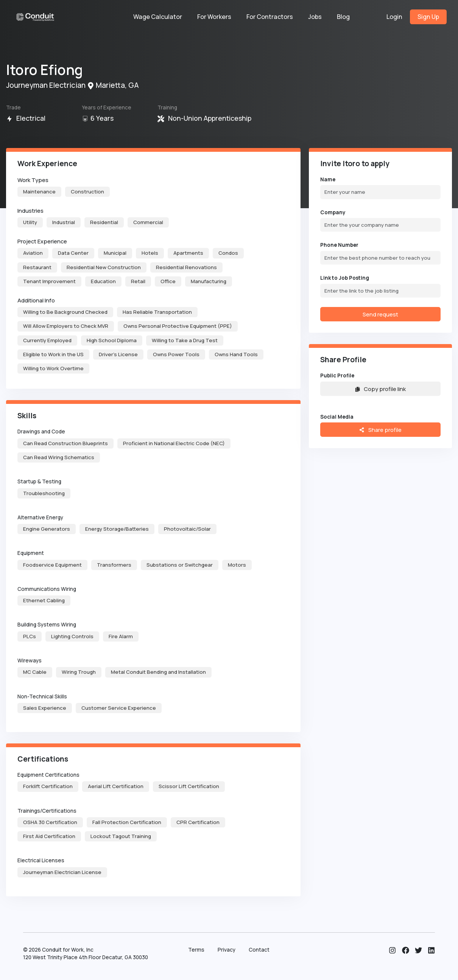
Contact (259, 950)
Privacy (227, 950)
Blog (343, 17)
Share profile (380, 430)
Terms (196, 950)
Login (394, 17)
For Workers (214, 17)
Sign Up (428, 17)
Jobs (315, 17)
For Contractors (270, 17)
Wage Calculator (158, 17)
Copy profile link (380, 389)
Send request (380, 314)
